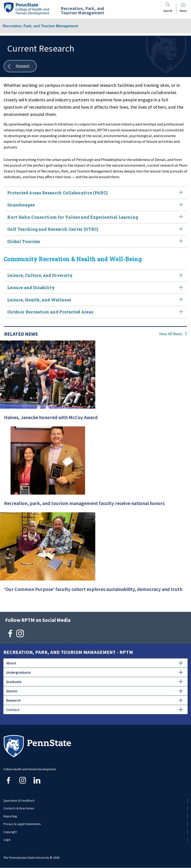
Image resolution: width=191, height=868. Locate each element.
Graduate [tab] (94, 682)
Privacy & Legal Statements (22, 824)
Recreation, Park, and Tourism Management (40, 26)
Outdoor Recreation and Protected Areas (95, 312)
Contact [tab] (94, 710)
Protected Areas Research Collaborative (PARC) (95, 193)
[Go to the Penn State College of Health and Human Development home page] (26, 9)
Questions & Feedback (19, 800)
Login (7, 840)
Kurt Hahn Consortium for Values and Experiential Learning (95, 217)
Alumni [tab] (94, 691)
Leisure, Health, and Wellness (95, 300)
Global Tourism (95, 241)
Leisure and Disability (95, 288)
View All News (171, 334)
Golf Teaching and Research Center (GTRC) (95, 229)
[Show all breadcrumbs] (20, 66)
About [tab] (94, 663)
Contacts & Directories (19, 808)
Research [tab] (94, 700)
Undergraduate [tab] (94, 672)
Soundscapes (95, 205)
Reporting (10, 816)
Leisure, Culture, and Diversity (95, 276)
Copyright (10, 832)
